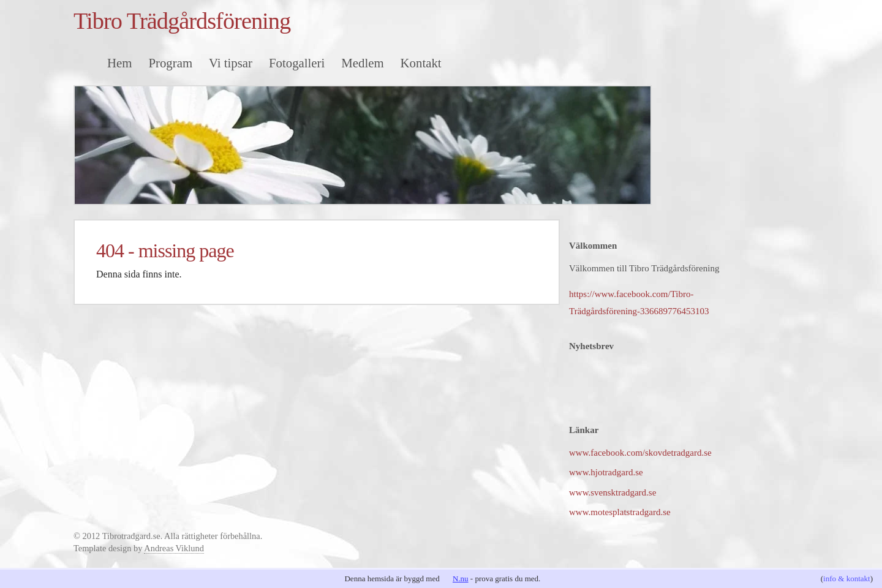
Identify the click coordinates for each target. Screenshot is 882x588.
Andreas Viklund (174, 548)
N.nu (461, 579)
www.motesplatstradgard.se (620, 512)
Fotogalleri (297, 63)
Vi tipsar (231, 63)
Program (170, 63)
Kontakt (421, 63)
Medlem (362, 63)
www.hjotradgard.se (606, 472)
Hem (119, 63)
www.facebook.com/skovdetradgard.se (640, 453)
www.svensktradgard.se (612, 492)
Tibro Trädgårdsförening (182, 21)
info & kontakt (847, 579)
